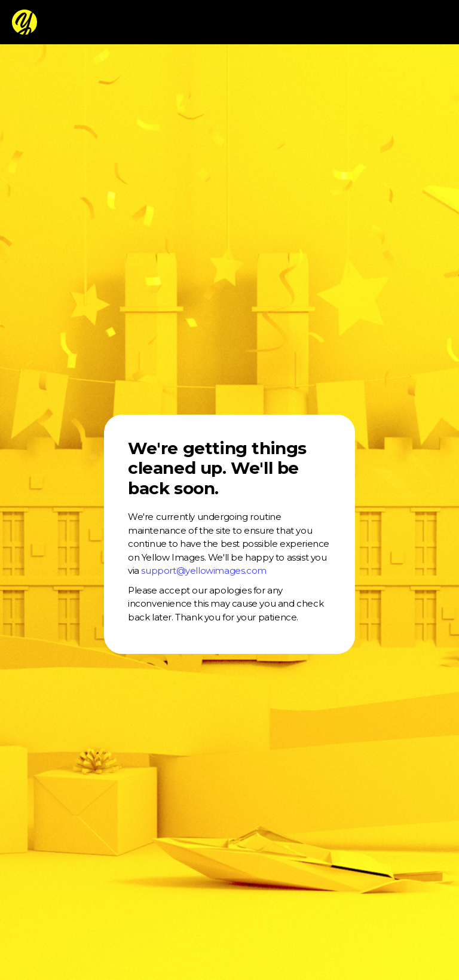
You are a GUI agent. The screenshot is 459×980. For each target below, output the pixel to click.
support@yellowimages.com (204, 570)
